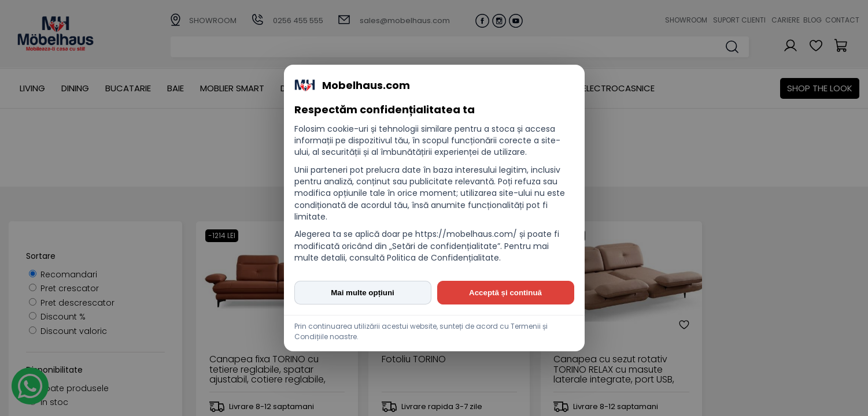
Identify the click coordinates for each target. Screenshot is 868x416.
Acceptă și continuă (505, 293)
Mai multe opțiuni (363, 293)
